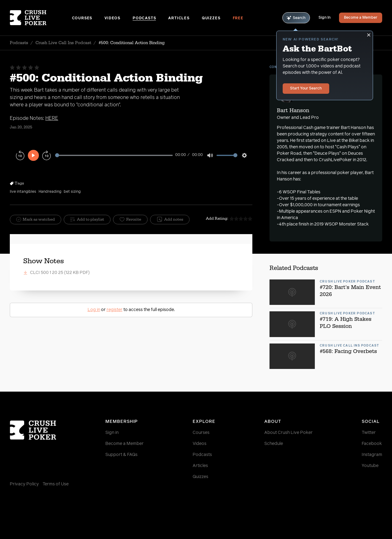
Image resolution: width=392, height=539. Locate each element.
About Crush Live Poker (288, 433)
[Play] (33, 155)
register (115, 310)
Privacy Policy (24, 484)
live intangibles (23, 192)
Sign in (112, 433)
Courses (82, 18)
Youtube (370, 466)
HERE (52, 118)
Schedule (274, 444)
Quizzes (211, 18)
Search (296, 18)
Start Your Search (306, 89)
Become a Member (361, 18)
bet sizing (72, 192)
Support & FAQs (121, 455)
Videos (112, 18)
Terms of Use (56, 484)
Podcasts (144, 18)
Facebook (372, 444)
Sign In (324, 18)
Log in (94, 310)
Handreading (50, 192)
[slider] (114, 155)
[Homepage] (41, 18)
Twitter (369, 433)
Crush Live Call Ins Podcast (63, 43)
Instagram (372, 455)
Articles (179, 18)
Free (238, 18)
